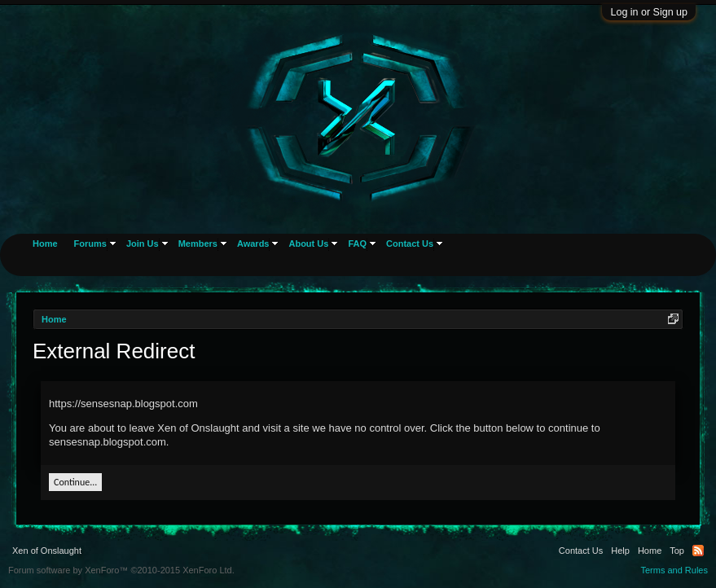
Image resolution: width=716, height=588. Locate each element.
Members (198, 244)
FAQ (357, 244)
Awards (253, 244)
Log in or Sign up (649, 12)
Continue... (75, 482)
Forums (90, 244)
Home (45, 244)
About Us (308, 244)
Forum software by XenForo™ (121, 570)
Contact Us (410, 244)
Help (620, 551)
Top (677, 551)
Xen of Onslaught (47, 551)
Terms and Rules (674, 570)
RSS (698, 551)
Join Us (143, 244)
